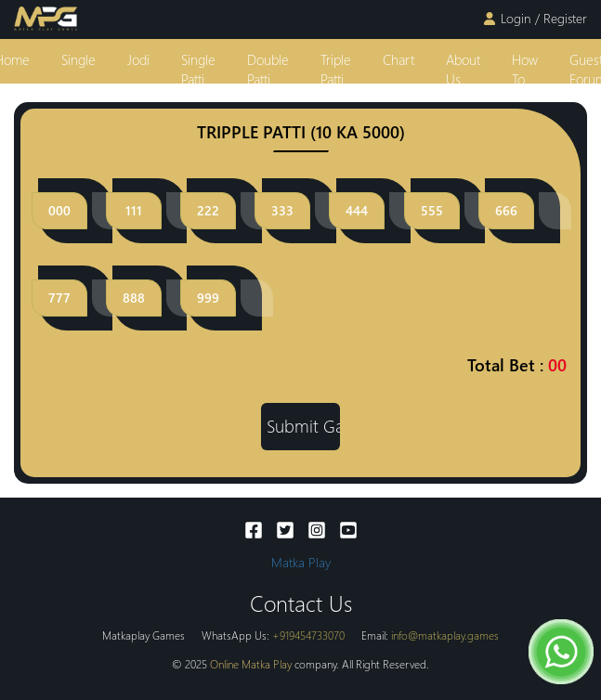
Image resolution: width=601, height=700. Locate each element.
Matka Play (301, 562)
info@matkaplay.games (445, 635)
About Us (463, 69)
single (78, 59)
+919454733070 (308, 635)
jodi (138, 59)
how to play (525, 79)
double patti (268, 69)
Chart (398, 59)
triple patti (336, 69)
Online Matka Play (251, 664)
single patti (198, 69)
